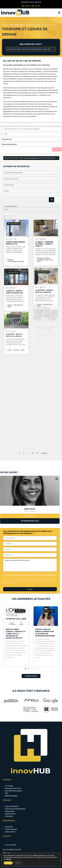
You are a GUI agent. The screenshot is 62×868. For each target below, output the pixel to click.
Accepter (8, 863)
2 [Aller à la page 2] (20, 453)
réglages (8, 859)
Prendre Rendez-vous (30, 521)
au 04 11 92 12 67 (31, 6)
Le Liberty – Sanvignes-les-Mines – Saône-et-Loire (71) (45, 234)
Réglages (18, 863)
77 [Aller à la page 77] (37, 453)
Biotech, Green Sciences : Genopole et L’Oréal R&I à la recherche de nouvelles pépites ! (16, 628)
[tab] (51, 200)
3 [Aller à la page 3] (24, 453)
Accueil (5, 25)
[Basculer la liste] (57, 173)
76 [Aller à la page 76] (32, 453)
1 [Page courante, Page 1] (15, 453)
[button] (59, 12)
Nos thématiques (17, 25)
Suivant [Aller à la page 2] (44, 453)
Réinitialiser (57, 149)
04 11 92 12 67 (30, 516)
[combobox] (31, 134)
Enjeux (29, 25)
